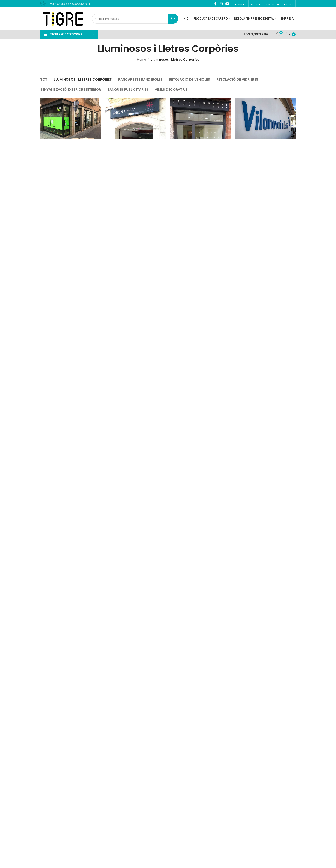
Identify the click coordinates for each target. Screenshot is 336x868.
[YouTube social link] (227, 4)
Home (141, 59)
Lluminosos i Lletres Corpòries (175, 59)
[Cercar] (135, 19)
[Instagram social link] (221, 4)
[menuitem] (289, 5)
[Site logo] (64, 18)
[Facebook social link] (216, 4)
